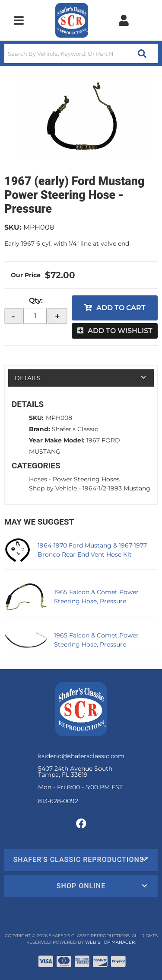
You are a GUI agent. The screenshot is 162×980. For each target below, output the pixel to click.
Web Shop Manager (110, 942)
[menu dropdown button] (19, 20)
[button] (81, 53)
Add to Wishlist (120, 331)
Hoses (38, 479)
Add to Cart (121, 308)
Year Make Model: (57, 440)
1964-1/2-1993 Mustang (116, 488)
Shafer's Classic (75, 429)
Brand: (40, 429)
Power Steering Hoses (86, 479)
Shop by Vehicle (53, 488)
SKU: (13, 227)
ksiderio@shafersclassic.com (81, 756)
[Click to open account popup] (124, 20)
